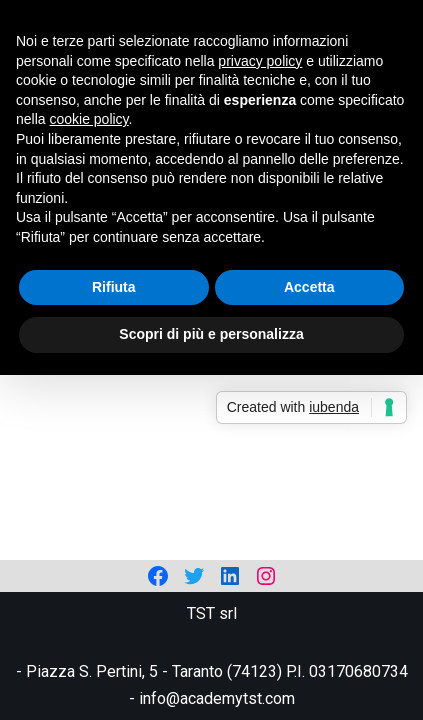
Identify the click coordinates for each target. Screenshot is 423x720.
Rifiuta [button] (114, 287)
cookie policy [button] (88, 119)
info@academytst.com (217, 698)
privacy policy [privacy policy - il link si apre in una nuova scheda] (260, 61)
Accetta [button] (309, 287)
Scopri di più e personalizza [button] (211, 334)
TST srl (212, 613)
